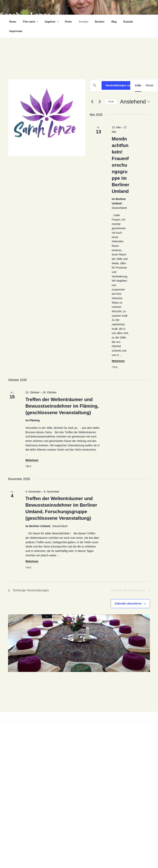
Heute (111, 102)
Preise (68, 22)
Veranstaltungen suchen (121, 85)
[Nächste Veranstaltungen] (100, 102)
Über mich (31, 22)
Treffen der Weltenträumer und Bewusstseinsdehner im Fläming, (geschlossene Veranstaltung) (62, 406)
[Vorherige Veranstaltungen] (92, 102)
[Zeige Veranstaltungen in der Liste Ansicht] (138, 85)
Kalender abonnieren (128, 604)
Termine (83, 22)
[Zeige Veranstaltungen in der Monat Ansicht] (150, 85)
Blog (114, 22)
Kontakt (128, 22)
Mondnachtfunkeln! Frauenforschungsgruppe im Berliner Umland (121, 165)
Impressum (16, 31)
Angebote (52, 22)
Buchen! (100, 22)
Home (13, 22)
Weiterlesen (118, 361)
